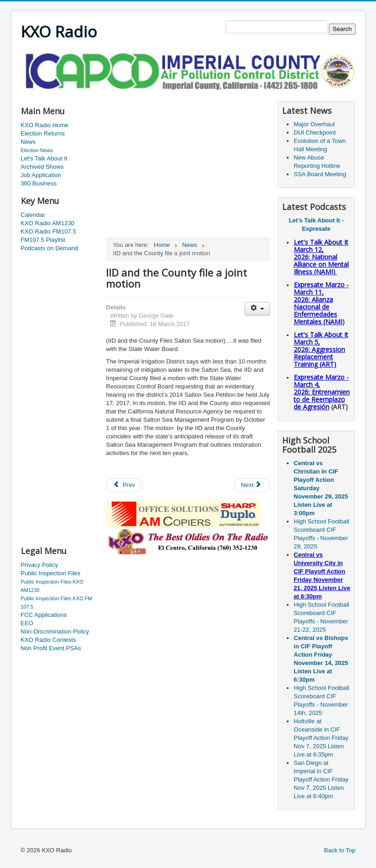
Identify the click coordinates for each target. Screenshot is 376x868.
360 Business (39, 183)
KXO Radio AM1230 (48, 223)
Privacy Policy (40, 565)
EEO (27, 623)
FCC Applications (44, 615)
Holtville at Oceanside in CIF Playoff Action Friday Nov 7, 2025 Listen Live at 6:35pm (321, 738)
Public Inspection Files (51, 573)
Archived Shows (42, 167)
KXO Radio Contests (49, 640)
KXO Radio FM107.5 (49, 231)
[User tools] (257, 309)
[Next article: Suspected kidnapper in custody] (252, 485)
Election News (37, 150)
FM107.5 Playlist (43, 240)
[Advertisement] (189, 95)
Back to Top (340, 850)
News (28, 142)
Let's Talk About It (44, 158)
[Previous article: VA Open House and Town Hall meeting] (124, 485)
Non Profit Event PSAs (51, 648)
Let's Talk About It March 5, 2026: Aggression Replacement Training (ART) (321, 349)
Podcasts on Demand (49, 248)
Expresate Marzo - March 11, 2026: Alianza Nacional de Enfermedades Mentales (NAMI (321, 303)
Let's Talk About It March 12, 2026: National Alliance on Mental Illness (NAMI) (321, 257)
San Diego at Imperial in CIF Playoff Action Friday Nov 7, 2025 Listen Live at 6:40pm (321, 779)
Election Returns (43, 133)
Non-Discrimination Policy (55, 631)
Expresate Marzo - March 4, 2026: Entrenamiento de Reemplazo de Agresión (322, 392)
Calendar (33, 215)
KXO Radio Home (45, 125)
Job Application (41, 175)
